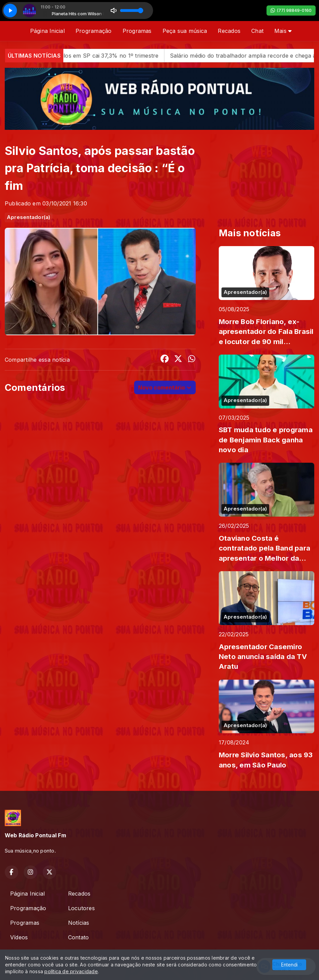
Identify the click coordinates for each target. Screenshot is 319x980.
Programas (137, 31)
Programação (94, 31)
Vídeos (19, 937)
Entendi (289, 965)
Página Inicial (47, 31)
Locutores (81, 908)
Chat (257, 31)
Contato (79, 937)
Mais (283, 31)
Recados (229, 31)
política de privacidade (71, 971)
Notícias (79, 923)
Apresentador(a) (29, 217)
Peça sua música (185, 31)
